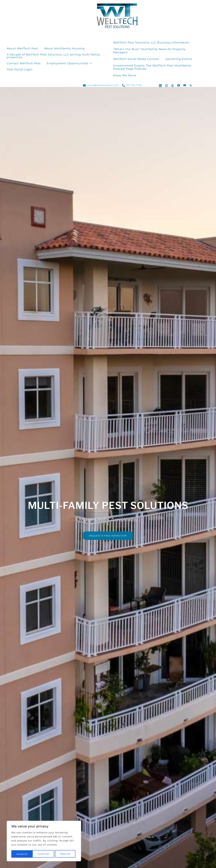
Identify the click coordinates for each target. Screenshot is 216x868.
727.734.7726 (132, 85)
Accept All (66, 854)
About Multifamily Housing (64, 48)
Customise (22, 854)
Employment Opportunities (68, 63)
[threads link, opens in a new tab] (172, 85)
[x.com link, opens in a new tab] (191, 85)
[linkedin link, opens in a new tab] (160, 85)
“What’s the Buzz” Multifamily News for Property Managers (149, 51)
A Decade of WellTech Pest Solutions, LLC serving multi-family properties (53, 56)
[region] (44, 841)
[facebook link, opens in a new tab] (179, 85)
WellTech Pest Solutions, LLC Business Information (151, 43)
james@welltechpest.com (101, 85)
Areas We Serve (125, 75)
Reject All (44, 854)
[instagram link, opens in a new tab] (166, 85)
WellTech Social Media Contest (136, 59)
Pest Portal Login (20, 69)
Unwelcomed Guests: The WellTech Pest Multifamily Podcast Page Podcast (152, 67)
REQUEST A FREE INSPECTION (108, 536)
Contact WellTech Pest (24, 63)
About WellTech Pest (22, 48)
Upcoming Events (179, 59)
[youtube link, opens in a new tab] (185, 85)
